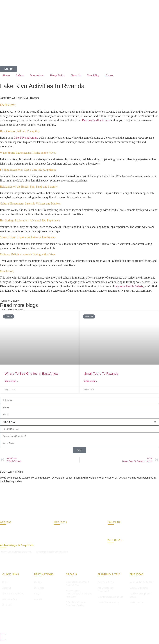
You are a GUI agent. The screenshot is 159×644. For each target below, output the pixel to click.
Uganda (38, 582)
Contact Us (8, 605)
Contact (110, 76)
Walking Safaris (137, 603)
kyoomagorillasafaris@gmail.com (52, 552)
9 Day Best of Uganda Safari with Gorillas (77, 604)
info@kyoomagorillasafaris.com (16, 552)
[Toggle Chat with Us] (3, 637)
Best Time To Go (106, 582)
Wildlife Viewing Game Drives (140, 595)
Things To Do (57, 76)
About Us (76, 76)
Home (6, 76)
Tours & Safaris (10, 599)
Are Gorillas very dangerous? (106, 589)
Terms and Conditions (13, 594)
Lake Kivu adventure (26, 138)
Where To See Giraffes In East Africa (31, 373)
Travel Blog (93, 76)
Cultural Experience (139, 588)
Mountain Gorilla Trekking (142, 582)
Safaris (20, 76)
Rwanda (38, 599)
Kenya (37, 594)
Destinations (37, 76)
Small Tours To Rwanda (101, 373)
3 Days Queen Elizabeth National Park (78, 584)
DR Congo (39, 588)
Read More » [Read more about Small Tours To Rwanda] (91, 381)
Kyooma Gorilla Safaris (96, 120)
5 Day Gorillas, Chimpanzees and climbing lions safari (79, 594)
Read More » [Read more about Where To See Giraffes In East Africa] (11, 381)
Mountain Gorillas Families (110, 597)
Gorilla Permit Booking (108, 603)
